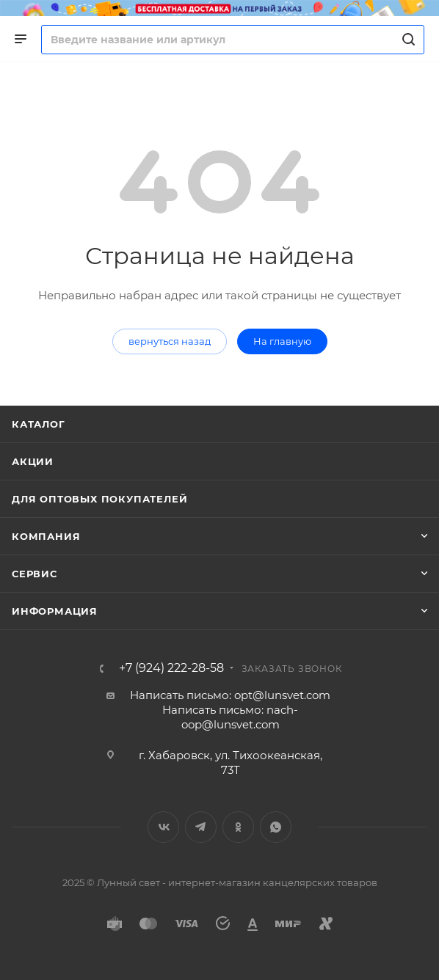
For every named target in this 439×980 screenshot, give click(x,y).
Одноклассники (238, 827)
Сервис (35, 574)
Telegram (201, 827)
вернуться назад (170, 341)
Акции (33, 461)
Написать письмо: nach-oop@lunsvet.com (230, 717)
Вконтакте (163, 827)
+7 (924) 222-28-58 (171, 668)
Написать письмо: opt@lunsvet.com (230, 695)
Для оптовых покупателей (99, 499)
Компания (46, 536)
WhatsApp (276, 827)
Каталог (39, 424)
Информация (55, 611)
